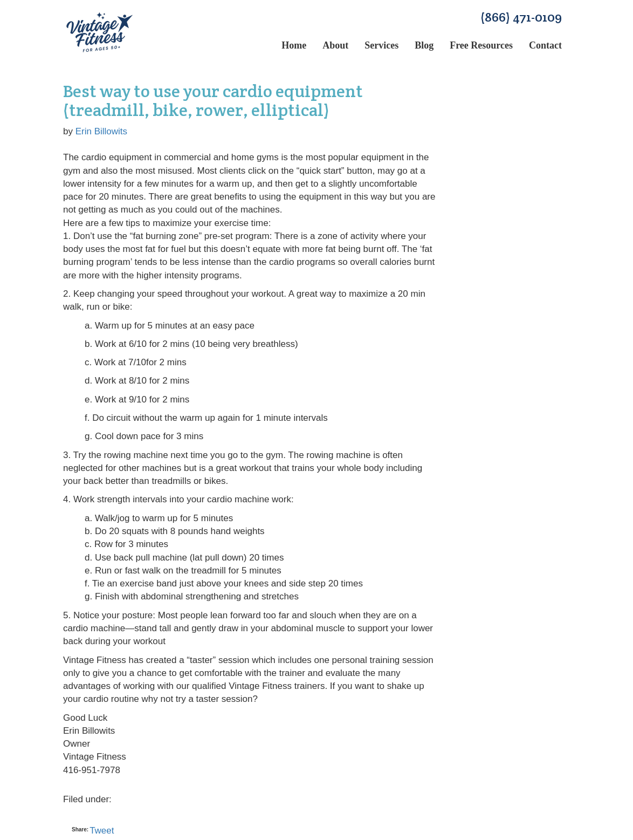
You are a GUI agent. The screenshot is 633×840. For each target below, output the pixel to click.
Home (294, 45)
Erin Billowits (101, 131)
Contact (545, 45)
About (335, 45)
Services (381, 45)
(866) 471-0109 (521, 17)
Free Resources (481, 45)
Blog (424, 45)
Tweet (102, 831)
